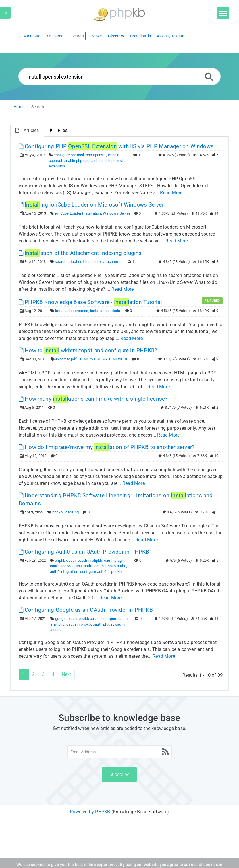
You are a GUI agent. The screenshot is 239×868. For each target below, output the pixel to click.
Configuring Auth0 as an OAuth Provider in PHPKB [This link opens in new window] (84, 552)
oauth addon (60, 566)
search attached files (73, 262)
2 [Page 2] (33, 674)
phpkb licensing (65, 512)
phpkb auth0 (116, 566)
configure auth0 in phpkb (101, 572)
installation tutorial (106, 311)
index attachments (108, 262)
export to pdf (66, 359)
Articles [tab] (27, 130)
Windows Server (116, 213)
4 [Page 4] (53, 674)
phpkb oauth (65, 560)
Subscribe (119, 774)
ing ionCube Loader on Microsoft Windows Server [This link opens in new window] (91, 205)
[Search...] (119, 77)
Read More (171, 193)
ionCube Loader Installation (78, 213)
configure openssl (69, 155)
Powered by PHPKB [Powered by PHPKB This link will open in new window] (90, 812)
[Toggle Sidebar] (6, 13)
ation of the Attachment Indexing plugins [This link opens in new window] (80, 253)
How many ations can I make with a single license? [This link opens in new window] (93, 399)
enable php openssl (80, 161)
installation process (72, 311)
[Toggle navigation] (223, 13)
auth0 (77, 566)
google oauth (66, 619)
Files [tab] (58, 130)
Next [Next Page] (67, 674)
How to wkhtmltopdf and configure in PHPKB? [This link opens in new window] (88, 350)
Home (19, 107)
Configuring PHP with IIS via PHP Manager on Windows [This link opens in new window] (116, 146)
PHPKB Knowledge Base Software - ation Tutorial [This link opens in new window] (90, 302)
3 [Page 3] (43, 674)
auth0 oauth (94, 566)
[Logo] (119, 14)
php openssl (96, 155)
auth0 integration (64, 572)
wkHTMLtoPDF (115, 359)
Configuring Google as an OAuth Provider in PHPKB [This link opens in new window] (86, 610)
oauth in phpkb (90, 560)
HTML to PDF (89, 359)
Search (38, 107)
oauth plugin (114, 560)
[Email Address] (119, 752)
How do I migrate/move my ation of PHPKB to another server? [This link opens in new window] (107, 447)
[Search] (209, 76)
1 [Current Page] (24, 674)
